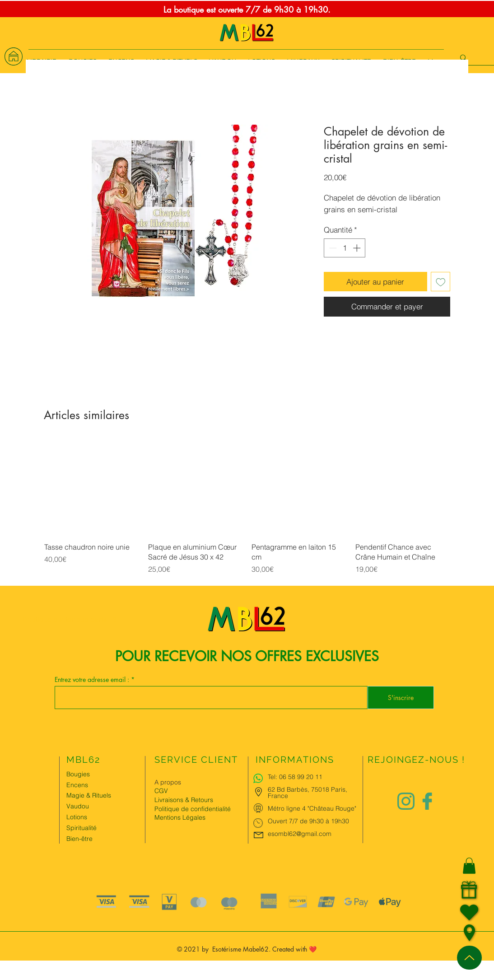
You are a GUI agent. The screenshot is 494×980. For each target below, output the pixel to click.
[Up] (469, 958)
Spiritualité (82, 828)
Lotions (77, 817)
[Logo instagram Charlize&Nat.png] (406, 801)
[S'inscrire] (401, 698)
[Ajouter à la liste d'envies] (441, 282)
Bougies (78, 774)
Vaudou (78, 806)
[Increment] (358, 248)
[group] (247, 512)
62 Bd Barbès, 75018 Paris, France (308, 793)
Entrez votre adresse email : (93, 680)
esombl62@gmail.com (300, 834)
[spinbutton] (345, 248)
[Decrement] (332, 248)
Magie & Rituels (89, 795)
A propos (168, 782)
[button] (469, 866)
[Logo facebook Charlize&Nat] (428, 801)
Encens (77, 785)
